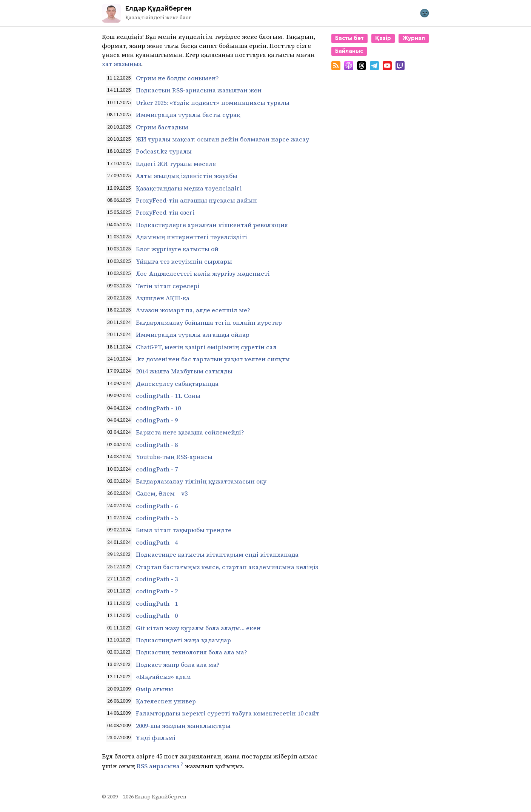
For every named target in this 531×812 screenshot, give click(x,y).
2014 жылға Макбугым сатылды (184, 371)
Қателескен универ (166, 701)
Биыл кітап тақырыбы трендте (184, 530)
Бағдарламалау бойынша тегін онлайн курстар (209, 322)
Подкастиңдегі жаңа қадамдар (183, 640)
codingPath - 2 (157, 591)
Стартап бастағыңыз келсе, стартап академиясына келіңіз (227, 567)
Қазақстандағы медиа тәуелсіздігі (189, 188)
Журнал (414, 38)
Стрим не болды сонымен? (177, 78)
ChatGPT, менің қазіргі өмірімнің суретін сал (206, 347)
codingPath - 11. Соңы (168, 396)
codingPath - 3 (157, 579)
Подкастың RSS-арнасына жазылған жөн (199, 90)
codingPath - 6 (157, 506)
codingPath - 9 (157, 420)
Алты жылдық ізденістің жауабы (187, 176)
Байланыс (349, 51)
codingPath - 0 (157, 616)
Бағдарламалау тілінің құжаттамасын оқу (201, 481)
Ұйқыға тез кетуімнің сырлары (184, 261)
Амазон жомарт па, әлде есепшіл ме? (193, 310)
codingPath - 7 (157, 469)
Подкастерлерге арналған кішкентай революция (212, 225)
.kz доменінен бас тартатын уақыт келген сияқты (213, 359)
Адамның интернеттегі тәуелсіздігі (192, 237)
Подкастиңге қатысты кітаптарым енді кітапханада (217, 554)
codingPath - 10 (158, 408)
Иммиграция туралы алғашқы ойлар (193, 335)
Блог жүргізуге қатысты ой (177, 249)
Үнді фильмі (156, 738)
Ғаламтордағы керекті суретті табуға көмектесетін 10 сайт (228, 713)
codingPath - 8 (157, 445)
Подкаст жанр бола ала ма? (178, 665)
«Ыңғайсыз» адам (163, 677)
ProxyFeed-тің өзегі (165, 212)
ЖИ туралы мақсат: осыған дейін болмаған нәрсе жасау (222, 139)
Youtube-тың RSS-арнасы (174, 457)
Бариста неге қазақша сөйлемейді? (190, 432)
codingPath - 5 (157, 518)
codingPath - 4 (157, 542)
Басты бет (349, 38)
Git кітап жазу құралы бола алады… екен (198, 628)
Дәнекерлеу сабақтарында (177, 384)
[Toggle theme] (425, 13)
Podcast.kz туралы (164, 151)
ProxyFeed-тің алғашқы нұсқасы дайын (196, 200)
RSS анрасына (158, 766)
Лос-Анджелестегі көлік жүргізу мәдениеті (203, 273)
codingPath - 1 (157, 603)
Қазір (383, 38)
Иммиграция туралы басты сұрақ (188, 115)
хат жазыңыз (122, 64)
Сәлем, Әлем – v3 (162, 493)
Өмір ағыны (155, 689)
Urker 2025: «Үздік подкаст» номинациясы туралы (213, 103)
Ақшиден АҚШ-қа (163, 298)
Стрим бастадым (162, 127)
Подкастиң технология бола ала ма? (192, 652)
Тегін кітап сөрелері (168, 286)
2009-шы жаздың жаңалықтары (183, 726)
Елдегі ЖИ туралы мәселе (176, 164)
